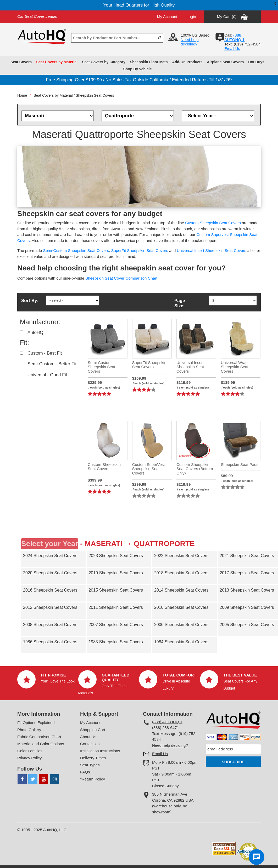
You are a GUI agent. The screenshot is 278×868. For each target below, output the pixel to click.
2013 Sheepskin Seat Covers (247, 590)
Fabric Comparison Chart (39, 737)
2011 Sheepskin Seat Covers (116, 607)
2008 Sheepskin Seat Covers (50, 625)
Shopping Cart (93, 730)
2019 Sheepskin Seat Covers (116, 573)
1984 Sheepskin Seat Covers (181, 642)
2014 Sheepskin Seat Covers (181, 590)
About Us (88, 737)
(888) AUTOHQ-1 (167, 722)
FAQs (85, 772)
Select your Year (50, 544)
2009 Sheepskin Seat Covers (247, 607)
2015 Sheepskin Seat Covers (116, 590)
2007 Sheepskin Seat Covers (116, 625)
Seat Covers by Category (104, 62)
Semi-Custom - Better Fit (52, 364)
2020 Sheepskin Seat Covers (50, 573)
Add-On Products (187, 62)
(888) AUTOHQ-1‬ (234, 37)
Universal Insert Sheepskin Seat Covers (212, 250)
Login (191, 17)
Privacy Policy (29, 758)
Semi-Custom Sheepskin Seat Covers (76, 250)
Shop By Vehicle (138, 69)
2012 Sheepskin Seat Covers (50, 607)
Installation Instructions (100, 751)
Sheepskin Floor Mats (149, 62)
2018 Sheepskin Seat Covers (181, 573)
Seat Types (90, 765)
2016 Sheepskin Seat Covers (50, 590)
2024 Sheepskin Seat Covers (50, 556)
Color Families (30, 751)
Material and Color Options (41, 744)
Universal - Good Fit (47, 375)
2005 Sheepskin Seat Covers (247, 625)
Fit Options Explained (36, 723)
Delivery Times (93, 758)
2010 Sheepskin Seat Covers (181, 607)
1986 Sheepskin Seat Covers (50, 642)
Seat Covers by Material (57, 62)
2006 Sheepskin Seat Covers (181, 625)
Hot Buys (256, 62)
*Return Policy (93, 779)
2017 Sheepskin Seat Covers (247, 573)
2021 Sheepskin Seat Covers (247, 556)
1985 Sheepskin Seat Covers (116, 642)
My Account (167, 17)
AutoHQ (35, 332)
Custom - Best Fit (45, 353)
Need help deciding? (190, 42)
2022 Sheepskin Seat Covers (181, 556)
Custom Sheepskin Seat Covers (213, 223)
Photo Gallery (29, 730)
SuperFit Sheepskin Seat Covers (140, 250)
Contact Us (90, 744)
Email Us (232, 48)
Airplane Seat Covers (226, 62)
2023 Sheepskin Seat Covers (116, 556)
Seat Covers (21, 62)
